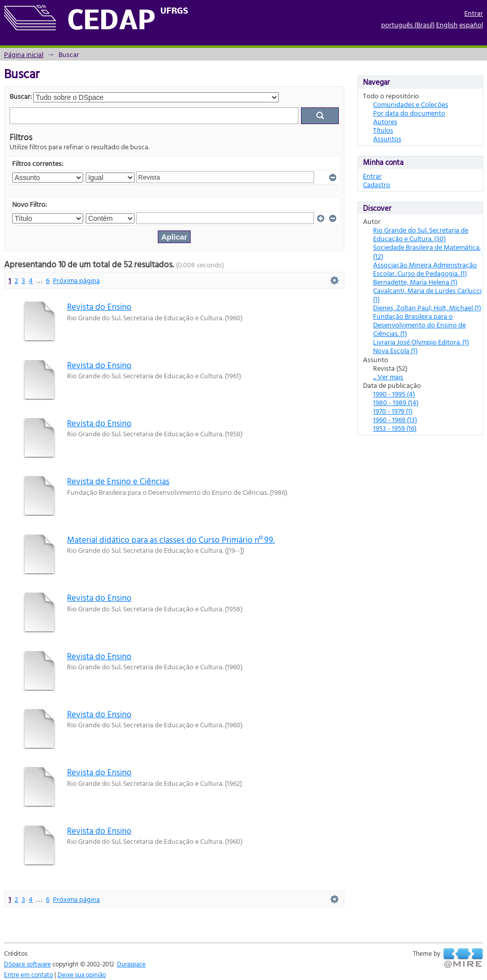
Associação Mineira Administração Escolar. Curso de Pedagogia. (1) (425, 269)
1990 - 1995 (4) (394, 394)
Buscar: (21, 96)
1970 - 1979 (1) (393, 411)
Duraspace (131, 964)
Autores (385, 121)
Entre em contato (28, 974)
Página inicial (24, 54)
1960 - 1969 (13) (395, 419)
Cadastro (377, 184)
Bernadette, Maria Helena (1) (415, 282)
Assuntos (387, 138)
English (447, 24)
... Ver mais (388, 377)
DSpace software (27, 964)
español (471, 24)
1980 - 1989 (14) (396, 402)
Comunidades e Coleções (411, 104)
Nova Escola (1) (395, 350)
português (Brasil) (408, 24)
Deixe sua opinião (82, 974)
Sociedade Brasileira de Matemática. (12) (427, 251)
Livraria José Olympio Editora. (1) (421, 342)
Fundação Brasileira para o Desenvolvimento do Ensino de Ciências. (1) (419, 325)
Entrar (474, 13)
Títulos (383, 130)
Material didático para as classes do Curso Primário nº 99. (171, 539)
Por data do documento (409, 113)
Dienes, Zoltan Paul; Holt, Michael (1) (427, 307)
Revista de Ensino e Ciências (118, 481)
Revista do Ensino (99, 306)
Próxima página (76, 280)
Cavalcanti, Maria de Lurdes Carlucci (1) (427, 295)
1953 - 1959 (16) (395, 428)
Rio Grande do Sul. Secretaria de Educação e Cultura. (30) (421, 234)
